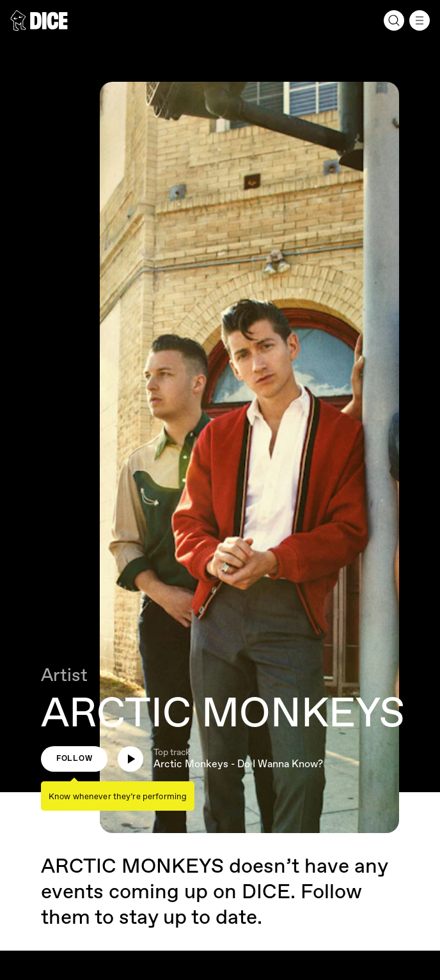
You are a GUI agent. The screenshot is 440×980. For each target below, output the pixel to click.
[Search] (394, 20)
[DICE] (39, 20)
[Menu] (420, 20)
